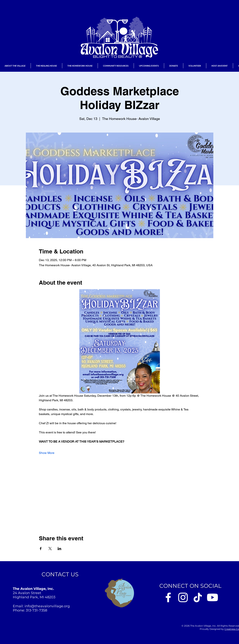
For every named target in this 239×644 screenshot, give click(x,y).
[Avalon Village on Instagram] (183, 597)
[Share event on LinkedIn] (59, 549)
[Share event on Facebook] (41, 549)
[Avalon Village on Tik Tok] (198, 597)
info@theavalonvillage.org (47, 606)
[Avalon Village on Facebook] (168, 597)
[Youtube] (212, 597)
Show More (47, 453)
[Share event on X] (50, 549)
